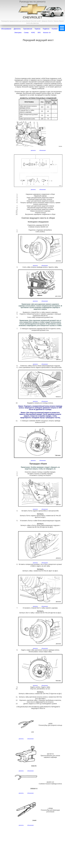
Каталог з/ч (47, 33)
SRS (39, 33)
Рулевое (55, 29)
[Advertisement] (38, 60)
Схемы (26, 33)
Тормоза (37, 29)
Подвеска (46, 29)
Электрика (18, 33)
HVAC (33, 33)
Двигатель (17, 29)
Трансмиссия (28, 29)
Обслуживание (6, 29)
